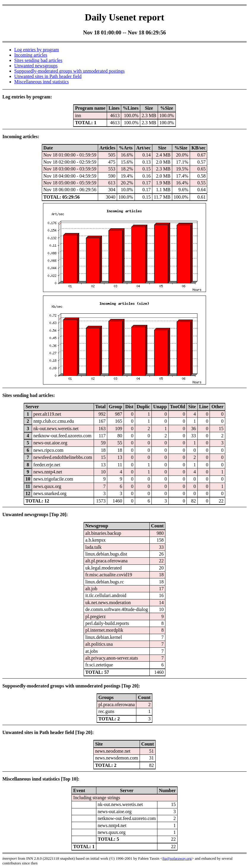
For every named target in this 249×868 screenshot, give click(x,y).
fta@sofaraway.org (177, 858)
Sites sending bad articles (38, 60)
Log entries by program (37, 50)
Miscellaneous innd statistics (41, 82)
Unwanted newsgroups (36, 66)
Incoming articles (31, 55)
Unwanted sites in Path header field (48, 76)
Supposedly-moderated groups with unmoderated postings (69, 71)
